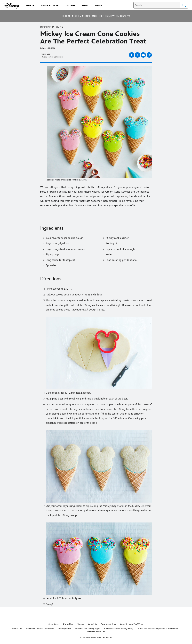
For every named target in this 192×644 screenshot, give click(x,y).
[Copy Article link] (149, 55)
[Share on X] (137, 55)
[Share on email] (143, 55)
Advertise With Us (108, 624)
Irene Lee (46, 54)
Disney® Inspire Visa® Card (132, 624)
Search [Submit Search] (184, 5)
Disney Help (68, 624)
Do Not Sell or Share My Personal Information (158, 629)
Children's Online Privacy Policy (119, 629)
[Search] (157, 5)
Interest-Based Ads (96, 632)
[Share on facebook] (132, 55)
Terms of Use (16, 629)
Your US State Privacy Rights (88, 629)
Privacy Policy (65, 629)
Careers (81, 624)
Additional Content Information (40, 629)
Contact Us (92, 624)
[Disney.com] (11, 6)
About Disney (54, 624)
